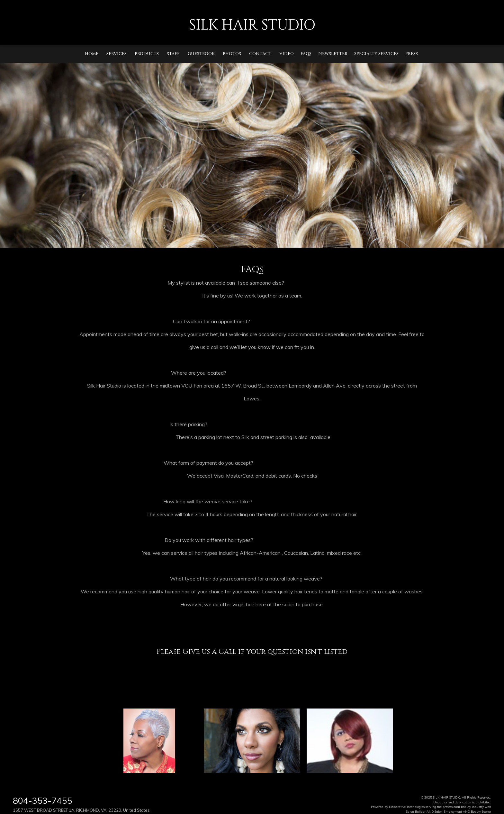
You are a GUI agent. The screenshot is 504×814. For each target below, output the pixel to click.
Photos (232, 54)
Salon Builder (416, 811)
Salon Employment (448, 811)
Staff (173, 54)
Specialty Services (376, 54)
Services (117, 54)
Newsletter (333, 54)
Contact (260, 54)
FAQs (306, 54)
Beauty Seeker (481, 811)
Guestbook (201, 54)
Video (287, 54)
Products (147, 54)
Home (92, 54)
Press (412, 54)
